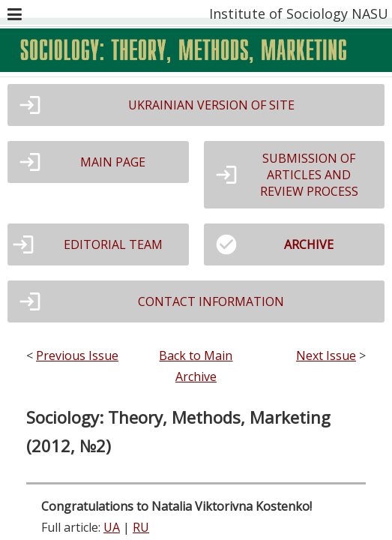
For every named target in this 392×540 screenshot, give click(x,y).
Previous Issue (77, 355)
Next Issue (326, 355)
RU (141, 527)
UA (112, 527)
